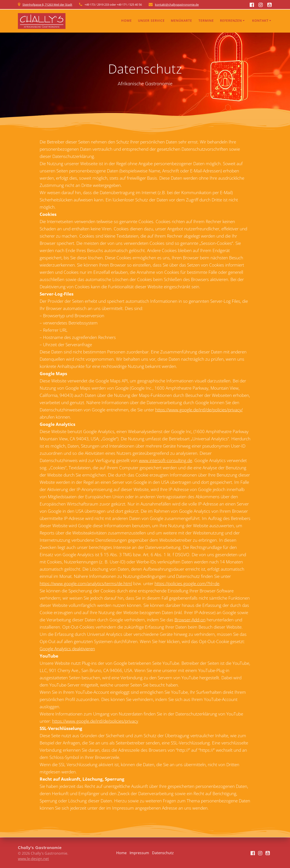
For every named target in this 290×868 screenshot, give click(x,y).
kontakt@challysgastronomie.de (177, 5)
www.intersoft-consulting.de (166, 460)
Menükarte (181, 20)
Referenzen (231, 20)
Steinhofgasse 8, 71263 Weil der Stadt (47, 5)
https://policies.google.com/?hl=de (187, 583)
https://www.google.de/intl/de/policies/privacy (95, 721)
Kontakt (260, 20)
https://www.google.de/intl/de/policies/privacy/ (199, 410)
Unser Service (151, 20)
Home (127, 20)
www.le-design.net (33, 859)
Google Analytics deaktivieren (67, 649)
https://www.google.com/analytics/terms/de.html (86, 583)
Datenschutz (163, 853)
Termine (206, 20)
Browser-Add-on (190, 620)
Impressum (139, 853)
